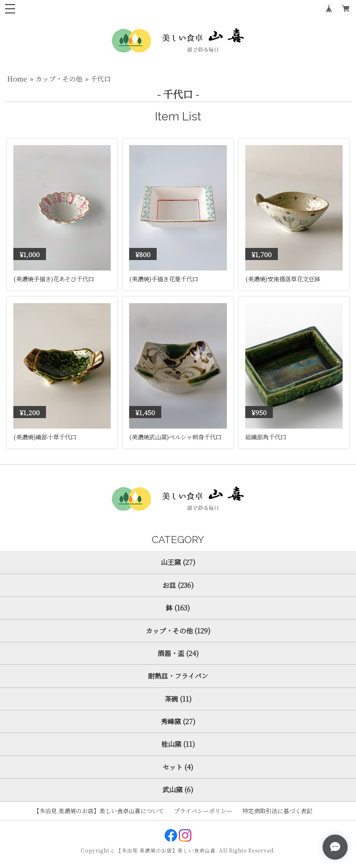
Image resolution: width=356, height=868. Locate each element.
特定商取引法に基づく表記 (277, 811)
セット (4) (178, 767)
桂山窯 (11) (178, 744)
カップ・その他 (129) (178, 631)
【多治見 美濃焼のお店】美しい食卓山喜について (99, 811)
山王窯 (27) (178, 562)
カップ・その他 (59, 79)
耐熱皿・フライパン (178, 676)
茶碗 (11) (178, 699)
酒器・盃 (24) (178, 653)
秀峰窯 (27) (178, 721)
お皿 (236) (178, 585)
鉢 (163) (178, 608)
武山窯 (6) (178, 790)
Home (17, 79)
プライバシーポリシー (203, 811)
